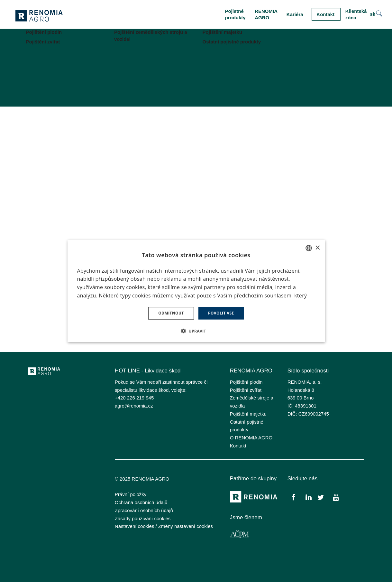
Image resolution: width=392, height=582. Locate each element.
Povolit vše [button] (221, 313)
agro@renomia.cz (134, 406)
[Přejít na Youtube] (336, 497)
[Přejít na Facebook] (293, 497)
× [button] (318, 248)
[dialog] (196, 291)
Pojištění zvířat (246, 390)
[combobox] (309, 248)
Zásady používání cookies (143, 518)
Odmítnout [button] (171, 313)
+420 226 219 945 (134, 398)
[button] (196, 331)
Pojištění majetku (248, 414)
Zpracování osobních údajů (144, 510)
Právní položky (131, 494)
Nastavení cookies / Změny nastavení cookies (164, 526)
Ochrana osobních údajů (141, 502)
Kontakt (238, 446)
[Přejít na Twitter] (320, 497)
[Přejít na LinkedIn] (309, 497)
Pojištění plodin (246, 382)
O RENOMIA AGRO (251, 438)
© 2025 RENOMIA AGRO (142, 479)
